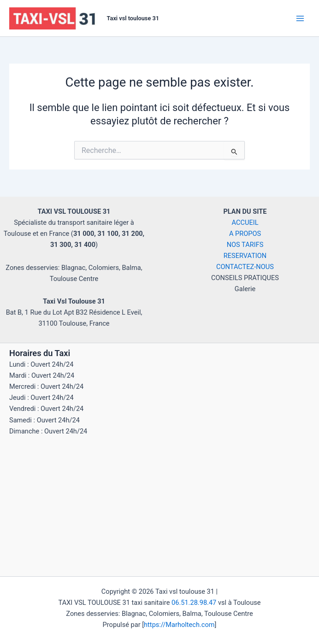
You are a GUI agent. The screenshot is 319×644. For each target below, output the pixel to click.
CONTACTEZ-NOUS (245, 267)
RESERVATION (245, 256)
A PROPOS (245, 234)
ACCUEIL (245, 222)
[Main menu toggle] (300, 18)
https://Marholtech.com (179, 625)
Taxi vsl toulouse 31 (133, 18)
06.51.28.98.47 (194, 603)
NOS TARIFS (245, 245)
